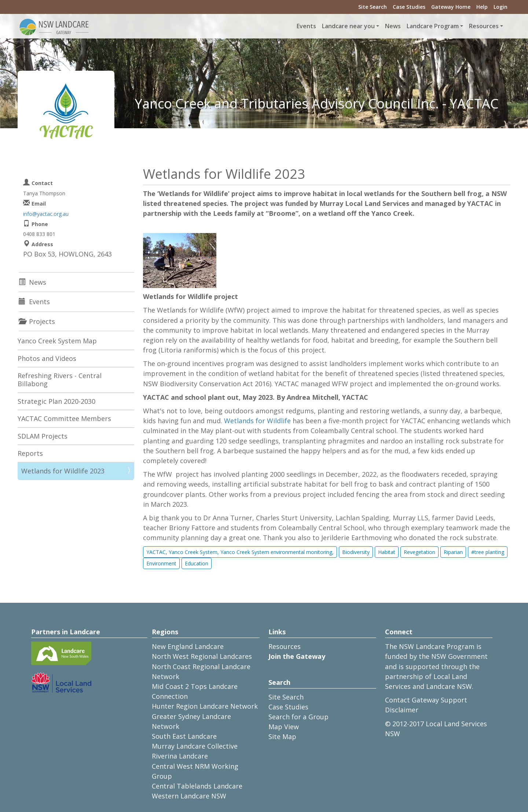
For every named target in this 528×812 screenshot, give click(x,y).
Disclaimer (402, 710)
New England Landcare (188, 646)
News (393, 26)
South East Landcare (184, 736)
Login (500, 7)
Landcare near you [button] (348, 26)
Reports (30, 453)
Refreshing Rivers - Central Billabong (60, 380)
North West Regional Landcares (202, 656)
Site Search (373, 7)
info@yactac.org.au (46, 214)
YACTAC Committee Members (64, 418)
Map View (284, 727)
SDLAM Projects (43, 436)
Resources (285, 646)
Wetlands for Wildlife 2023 (63, 471)
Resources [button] (484, 26)
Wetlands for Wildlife (258, 421)
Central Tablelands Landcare (197, 786)
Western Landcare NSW (189, 796)
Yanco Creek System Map (57, 341)
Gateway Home (451, 7)
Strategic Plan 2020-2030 (56, 401)
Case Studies (409, 7)
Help (482, 7)
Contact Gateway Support (426, 700)
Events (306, 26)
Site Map (282, 737)
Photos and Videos (47, 358)
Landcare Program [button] (433, 26)
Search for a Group (298, 717)
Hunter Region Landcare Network (205, 706)
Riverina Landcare (180, 756)
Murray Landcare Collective (195, 746)
